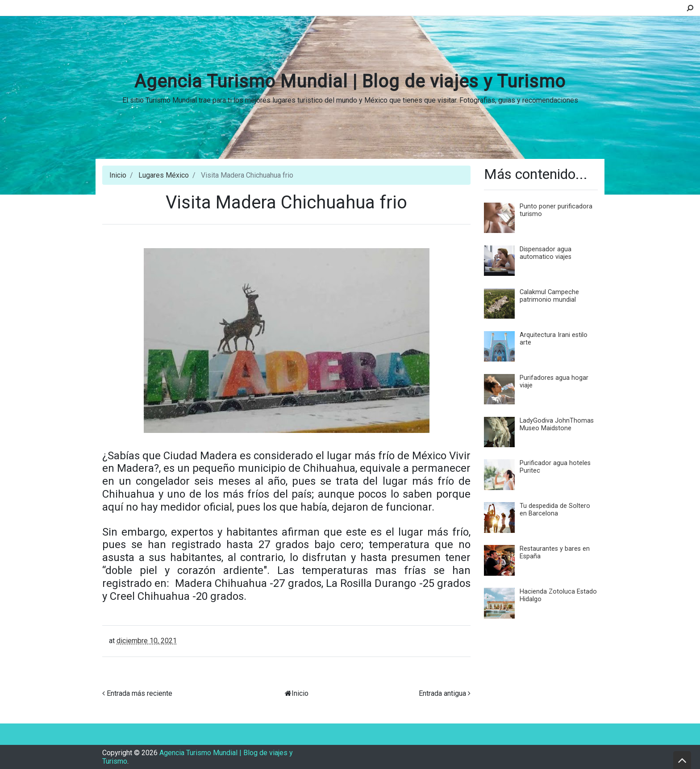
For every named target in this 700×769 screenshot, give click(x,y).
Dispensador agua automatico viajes (546, 253)
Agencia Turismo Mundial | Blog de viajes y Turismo (350, 81)
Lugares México (164, 175)
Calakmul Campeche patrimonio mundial (549, 296)
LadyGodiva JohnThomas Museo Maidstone (557, 424)
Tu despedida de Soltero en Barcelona (555, 510)
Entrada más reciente (140, 693)
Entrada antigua (442, 693)
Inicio (118, 175)
